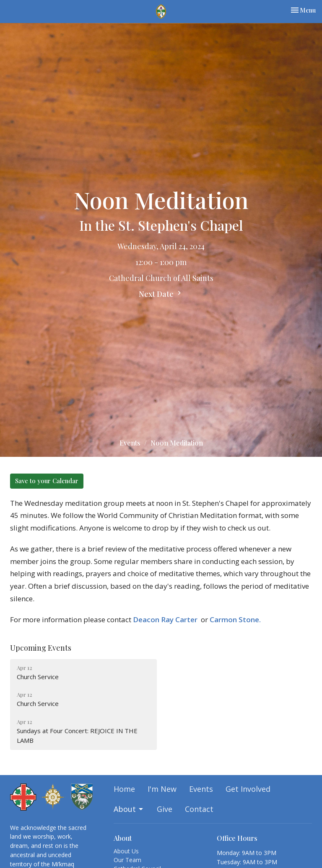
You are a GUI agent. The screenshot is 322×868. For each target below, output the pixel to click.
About (129, 809)
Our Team (127, 860)
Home (124, 789)
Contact (199, 809)
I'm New (162, 789)
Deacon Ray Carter (165, 619)
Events (130, 443)
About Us (126, 851)
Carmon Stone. (235, 619)
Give (165, 809)
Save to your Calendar (47, 481)
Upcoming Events (41, 648)
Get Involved (248, 789)
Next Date (161, 294)
